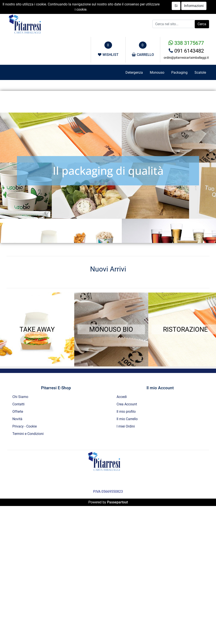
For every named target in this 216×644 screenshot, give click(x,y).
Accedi (122, 397)
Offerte (18, 412)
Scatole (200, 72)
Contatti (18, 404)
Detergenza (134, 72)
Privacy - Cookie (25, 426)
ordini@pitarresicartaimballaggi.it (186, 58)
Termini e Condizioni (28, 434)
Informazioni (194, 6)
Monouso (157, 72)
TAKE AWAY (37, 329)
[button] (202, 24)
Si (176, 6)
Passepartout (117, 502)
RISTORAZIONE (185, 329)
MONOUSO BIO (111, 329)
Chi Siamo (20, 397)
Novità (17, 419)
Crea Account (127, 404)
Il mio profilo (126, 412)
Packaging (179, 72)
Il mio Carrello (127, 419)
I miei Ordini (126, 426)
